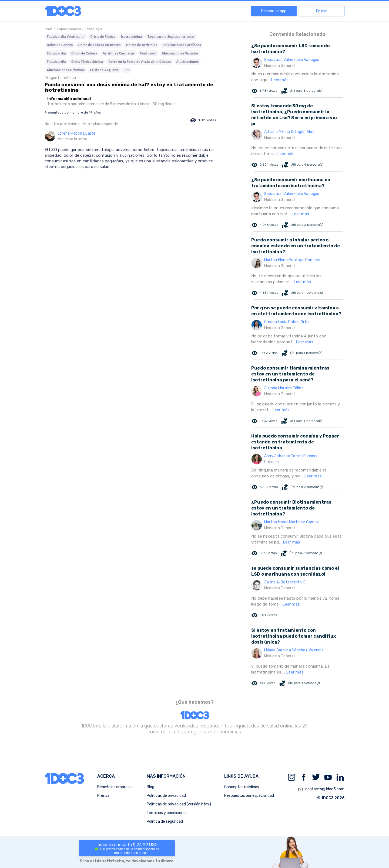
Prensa (103, 796)
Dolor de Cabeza (60, 45)
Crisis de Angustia (104, 70)
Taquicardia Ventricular (66, 37)
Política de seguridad (165, 821)
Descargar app (274, 11)
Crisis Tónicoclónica (87, 62)
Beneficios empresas (115, 787)
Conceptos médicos (242, 787)
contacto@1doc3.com (321, 790)
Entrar (322, 11)
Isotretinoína (132, 37)
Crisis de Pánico (103, 37)
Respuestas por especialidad (249, 796)
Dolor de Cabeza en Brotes (99, 45)
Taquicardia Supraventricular (171, 37)
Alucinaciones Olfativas (66, 70)
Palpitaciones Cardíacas (182, 45)
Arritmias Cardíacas (119, 53)
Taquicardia (56, 53)
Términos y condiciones (167, 813)
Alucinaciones (187, 62)
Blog (150, 787)
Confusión (148, 53)
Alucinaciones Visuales (180, 53)
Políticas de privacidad (166, 796)
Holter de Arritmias (142, 45)
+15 (127, 70)
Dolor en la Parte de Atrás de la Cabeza (140, 62)
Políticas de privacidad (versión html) (179, 804)
